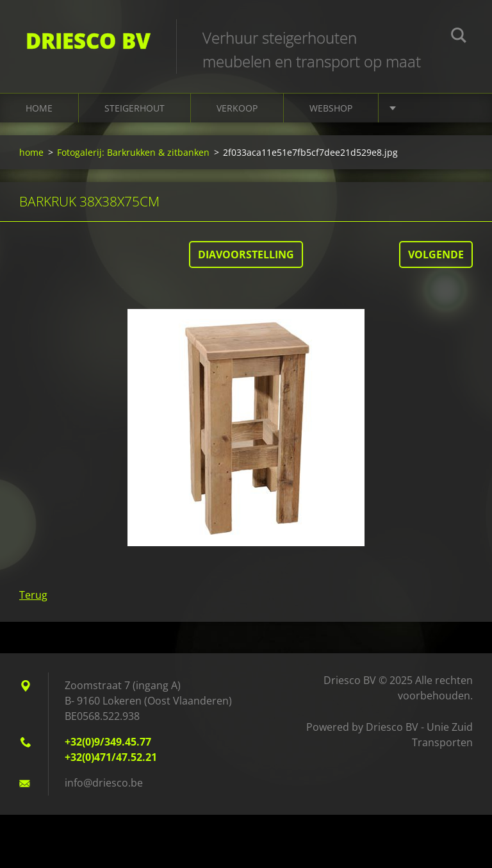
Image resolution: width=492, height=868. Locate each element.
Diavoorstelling (246, 255)
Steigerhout (135, 108)
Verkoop (237, 108)
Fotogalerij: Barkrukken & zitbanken (133, 152)
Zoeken (459, 37)
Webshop (331, 108)
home (39, 108)
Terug (33, 595)
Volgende (436, 255)
